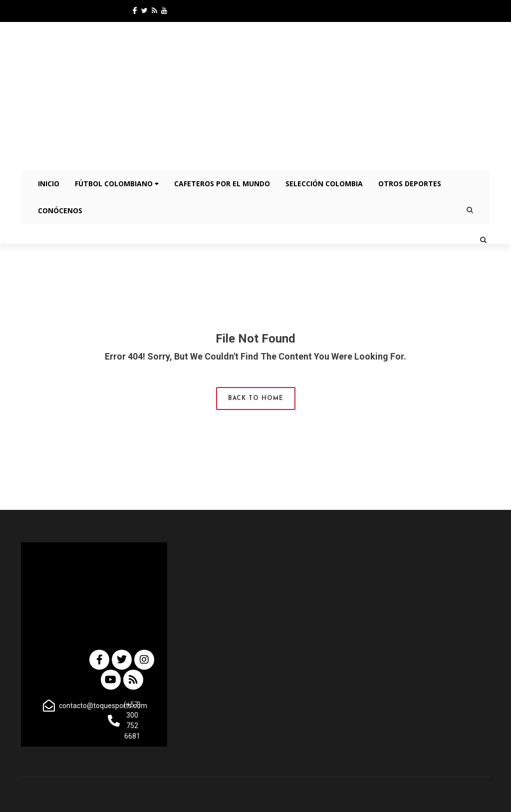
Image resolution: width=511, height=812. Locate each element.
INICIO (49, 184)
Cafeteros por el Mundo (222, 184)
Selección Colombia (324, 184)
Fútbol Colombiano (117, 184)
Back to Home (256, 399)
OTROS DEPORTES (410, 184)
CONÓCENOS (60, 210)
